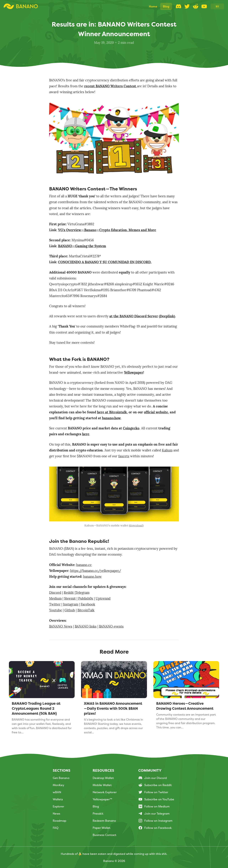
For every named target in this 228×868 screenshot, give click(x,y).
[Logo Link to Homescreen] (21, 7)
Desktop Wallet (103, 778)
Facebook (88, 605)
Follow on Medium (154, 806)
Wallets (58, 799)
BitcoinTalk (86, 611)
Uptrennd (103, 599)
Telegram (82, 593)
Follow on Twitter (153, 792)
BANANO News (61, 627)
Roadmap (59, 821)
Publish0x (86, 599)
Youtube (56, 611)
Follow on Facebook (155, 828)
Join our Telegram (154, 814)
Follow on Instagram (155, 821)
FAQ (56, 828)
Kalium (167, 451)
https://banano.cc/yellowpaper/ (96, 571)
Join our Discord (152, 778)
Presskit (98, 814)
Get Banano (61, 778)
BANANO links (86, 627)
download (136, 526)
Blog (96, 806)
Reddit (69, 593)
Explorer (58, 806)
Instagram (71, 605)
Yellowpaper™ (102, 799)
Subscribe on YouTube (156, 799)
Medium (55, 599)
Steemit (70, 599)
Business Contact (104, 835)
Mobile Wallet (102, 785)
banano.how (92, 577)
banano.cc (84, 565)
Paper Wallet (102, 828)
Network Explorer (105, 792)
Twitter (55, 605)
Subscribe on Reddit (155, 785)
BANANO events (111, 627)
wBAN (57, 792)
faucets (124, 457)
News (56, 814)
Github (70, 611)
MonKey (58, 785)
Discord (55, 593)
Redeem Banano (104, 821)
